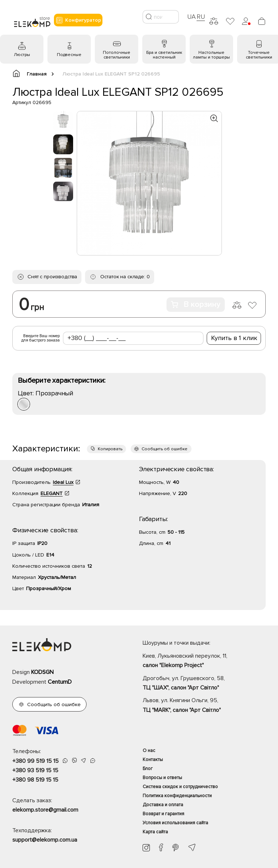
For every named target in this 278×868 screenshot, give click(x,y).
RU (201, 17)
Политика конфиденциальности (177, 796)
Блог (148, 769)
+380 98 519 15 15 (35, 780)
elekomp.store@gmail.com (45, 810)
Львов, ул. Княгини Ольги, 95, (204, 706)
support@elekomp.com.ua (45, 840)
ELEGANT (52, 493)
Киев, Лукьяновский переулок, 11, (204, 661)
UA (191, 17)
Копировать (110, 449)
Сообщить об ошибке (165, 449)
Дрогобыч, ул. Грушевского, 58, (204, 684)
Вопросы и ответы (162, 778)
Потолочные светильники (117, 55)
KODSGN (42, 672)
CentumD (60, 682)
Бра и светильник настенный (164, 55)
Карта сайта (155, 832)
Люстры (22, 55)
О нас (149, 751)
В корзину (196, 304)
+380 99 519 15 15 (35, 761)
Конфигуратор (78, 20)
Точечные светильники (259, 55)
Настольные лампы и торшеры (211, 55)
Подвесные (69, 55)
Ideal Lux (63, 482)
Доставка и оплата (163, 805)
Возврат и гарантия (163, 814)
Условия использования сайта (175, 823)
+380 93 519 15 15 (35, 770)
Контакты (153, 760)
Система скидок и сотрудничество (180, 787)
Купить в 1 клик (234, 338)
